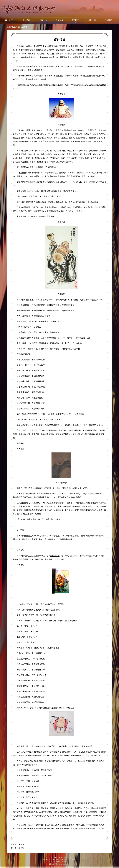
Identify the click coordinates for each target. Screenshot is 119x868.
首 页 (11, 20)
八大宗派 (20, 845)
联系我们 (108, 20)
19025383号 (69, 857)
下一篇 (13, 848)
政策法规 (59, 20)
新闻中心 (43, 20)
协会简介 (27, 20)
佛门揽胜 (76, 20)
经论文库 (92, 20)
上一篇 (13, 845)
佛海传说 (24, 27)
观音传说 (20, 848)
